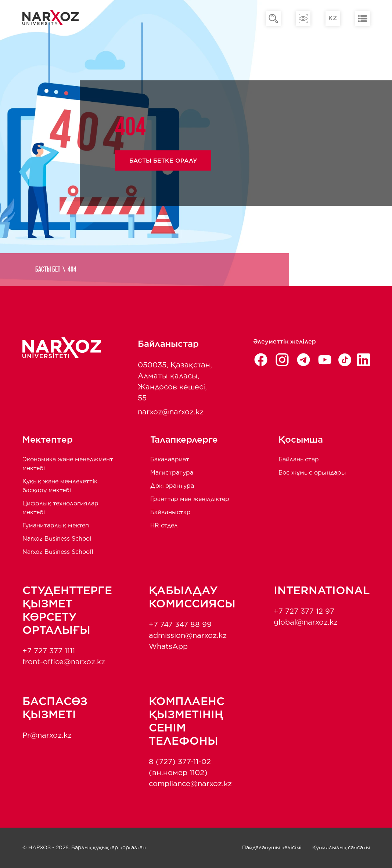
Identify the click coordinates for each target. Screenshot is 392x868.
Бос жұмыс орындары (312, 473)
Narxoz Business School (57, 539)
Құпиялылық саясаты (341, 847)
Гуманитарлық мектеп (56, 525)
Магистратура (172, 473)
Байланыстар (170, 512)
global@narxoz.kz (306, 622)
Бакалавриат (170, 459)
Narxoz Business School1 (58, 552)
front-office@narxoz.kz (64, 662)
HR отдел (164, 525)
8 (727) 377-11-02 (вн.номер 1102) (180, 767)
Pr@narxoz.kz (47, 735)
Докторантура (172, 486)
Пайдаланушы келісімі (272, 847)
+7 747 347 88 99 (180, 624)
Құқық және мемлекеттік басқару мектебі (60, 486)
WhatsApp (168, 646)
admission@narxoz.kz (188, 635)
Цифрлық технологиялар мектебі (60, 508)
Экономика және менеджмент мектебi (68, 464)
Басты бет (49, 270)
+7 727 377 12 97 (304, 611)
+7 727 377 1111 (49, 651)
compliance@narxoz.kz (190, 784)
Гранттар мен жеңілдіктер (190, 499)
